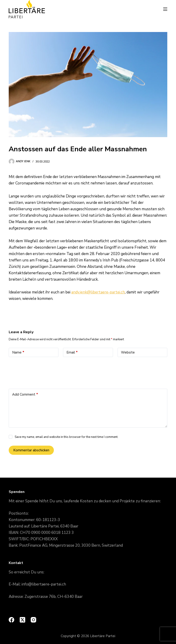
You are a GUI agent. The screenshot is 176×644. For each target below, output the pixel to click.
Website (128, 352)
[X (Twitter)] (22, 620)
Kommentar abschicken (31, 450)
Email (72, 353)
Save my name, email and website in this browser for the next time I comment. (66, 437)
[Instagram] (33, 620)
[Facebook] (11, 620)
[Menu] (165, 9)
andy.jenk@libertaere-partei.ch (98, 292)
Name (18, 353)
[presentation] (44, 372)
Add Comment (25, 395)
